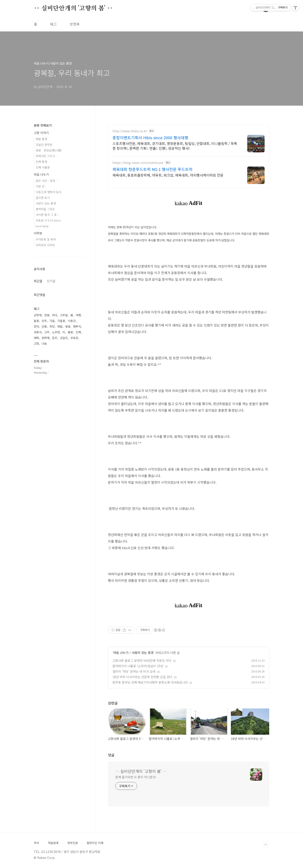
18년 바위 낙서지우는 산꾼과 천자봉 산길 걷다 (142, 677)
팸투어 (77, 326)
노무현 (56, 332)
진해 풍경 (41, 162)
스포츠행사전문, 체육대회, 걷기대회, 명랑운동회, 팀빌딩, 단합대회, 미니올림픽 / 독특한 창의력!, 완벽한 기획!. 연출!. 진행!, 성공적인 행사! (175, 146)
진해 (78, 332)
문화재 (46, 338)
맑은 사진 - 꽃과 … (47, 181)
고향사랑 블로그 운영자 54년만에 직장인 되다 (142, 660)
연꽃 (47, 315)
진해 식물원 (43, 167)
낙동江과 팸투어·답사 (49, 192)
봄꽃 (70, 332)
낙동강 (72, 321)
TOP (266, 845)
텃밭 (60, 326)
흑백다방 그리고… (47, 156)
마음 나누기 (121, 653)
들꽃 (36, 321)
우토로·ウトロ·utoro (48, 220)
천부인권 (73, 843)
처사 (36, 843)
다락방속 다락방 (45, 245)
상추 (44, 321)
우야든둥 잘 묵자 (46, 239)
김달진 (64, 338)
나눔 (44, 343)
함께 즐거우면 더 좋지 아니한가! (136, 777)
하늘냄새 (53, 843)
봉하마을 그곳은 (45, 209)
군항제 (38, 315)
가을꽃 (61, 321)
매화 (36, 338)
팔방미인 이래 (95, 843)
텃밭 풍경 (41, 139)
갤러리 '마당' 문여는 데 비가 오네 (134, 671)
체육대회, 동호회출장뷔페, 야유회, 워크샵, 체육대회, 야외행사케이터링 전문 (168, 175)
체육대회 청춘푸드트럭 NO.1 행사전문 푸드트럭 (152, 169)
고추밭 (64, 315)
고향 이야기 (41, 133)
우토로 (74, 338)
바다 (55, 315)
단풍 (44, 326)
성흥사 (38, 332)
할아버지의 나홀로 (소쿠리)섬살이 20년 (138, 666)
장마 (36, 326)
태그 (53, 24)
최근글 (38, 281)
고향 (36, 343)
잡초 (55, 338)
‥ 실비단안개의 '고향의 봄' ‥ (73, 9)
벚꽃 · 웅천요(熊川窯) (49, 150)
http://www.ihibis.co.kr (130, 131)
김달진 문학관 (44, 145)
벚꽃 (68, 326)
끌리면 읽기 (43, 198)
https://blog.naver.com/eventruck (138, 163)
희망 (52, 326)
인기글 (51, 281)
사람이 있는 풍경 (143, 653)
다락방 (38, 233)
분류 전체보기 (43, 125)
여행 (78, 315)
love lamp (42, 226)
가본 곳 (40, 186)
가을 (52, 321)
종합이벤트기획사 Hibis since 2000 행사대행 (150, 138)
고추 (47, 332)
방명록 (75, 24)
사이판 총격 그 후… (48, 215)
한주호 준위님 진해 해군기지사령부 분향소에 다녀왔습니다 (150, 682)
